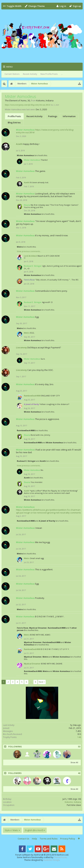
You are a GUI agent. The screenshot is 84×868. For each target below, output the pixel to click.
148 (79, 737)
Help (34, 839)
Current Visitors (12, 74)
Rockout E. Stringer (26, 461)
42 (79, 773)
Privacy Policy (68, 839)
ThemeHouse (60, 857)
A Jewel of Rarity (47, 521)
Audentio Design (51, 860)
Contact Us (23, 839)
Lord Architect (30, 256)
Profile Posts (14, 116)
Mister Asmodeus (25, 155)
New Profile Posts (49, 74)
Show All (74, 762)
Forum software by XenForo (42, 855)
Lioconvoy (21, 347)
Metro (20, 247)
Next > (42, 682)
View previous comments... (29, 251)
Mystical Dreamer (38, 628)
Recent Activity (30, 74)
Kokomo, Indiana (73, 802)
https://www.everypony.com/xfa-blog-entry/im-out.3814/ (28, 105)
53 (79, 747)
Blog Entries (14, 122)
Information (69, 116)
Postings (53, 116)
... (62, 74)
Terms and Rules (49, 839)
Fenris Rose (23, 628)
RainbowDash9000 (32, 396)
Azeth (19, 144)
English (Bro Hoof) (34, 830)
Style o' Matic (11, 830)
